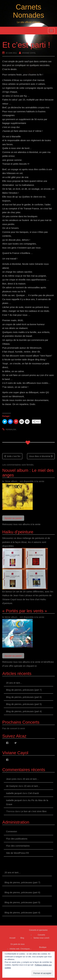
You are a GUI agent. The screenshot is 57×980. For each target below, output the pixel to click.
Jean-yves (11, 779)
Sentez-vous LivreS (41, 938)
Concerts (41, 935)
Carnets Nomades (28, 11)
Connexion (12, 831)
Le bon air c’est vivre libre (34, 811)
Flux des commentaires (18, 846)
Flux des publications (17, 839)
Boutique (43, 947)
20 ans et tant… (14, 683)
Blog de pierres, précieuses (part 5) (24, 704)
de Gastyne (12, 786)
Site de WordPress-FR (17, 853)
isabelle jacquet (14, 793)
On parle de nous (17, 944)
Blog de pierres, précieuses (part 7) (24, 690)
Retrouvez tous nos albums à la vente (21, 524)
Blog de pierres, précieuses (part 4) (24, 711)
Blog (22, 938)
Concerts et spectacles (38, 930)
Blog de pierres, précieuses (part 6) (24, 697)
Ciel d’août (33, 793)
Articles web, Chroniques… (21, 949)
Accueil (12, 938)
